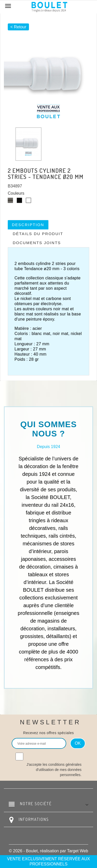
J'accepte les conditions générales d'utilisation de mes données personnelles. (54, 770)
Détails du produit (38, 234)
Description (28, 225)
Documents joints (37, 243)
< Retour (18, 27)
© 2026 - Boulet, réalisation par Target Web (48, 851)
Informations (34, 819)
